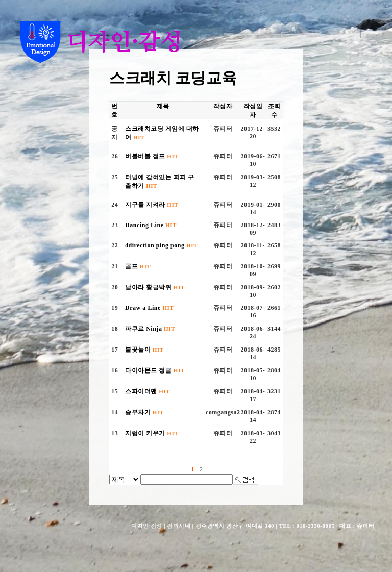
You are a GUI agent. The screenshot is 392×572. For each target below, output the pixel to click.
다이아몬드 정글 (155, 370)
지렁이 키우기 (151, 433)
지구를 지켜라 (151, 205)
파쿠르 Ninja (150, 329)
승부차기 (144, 412)
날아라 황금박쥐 (155, 287)
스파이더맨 (148, 391)
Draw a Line (149, 308)
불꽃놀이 (144, 350)
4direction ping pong (161, 245)
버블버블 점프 (151, 156)
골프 (138, 266)
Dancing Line (151, 225)
